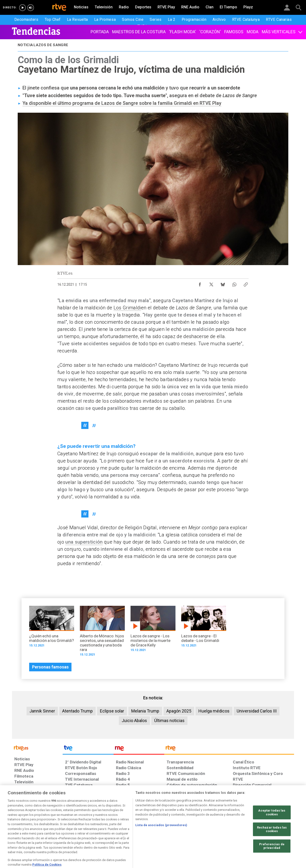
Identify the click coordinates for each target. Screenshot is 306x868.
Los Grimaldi (127, 308)
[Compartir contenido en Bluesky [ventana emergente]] (223, 283)
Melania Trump (145, 711)
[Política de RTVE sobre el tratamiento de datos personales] (58, 831)
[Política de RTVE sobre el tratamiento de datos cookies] (101, 831)
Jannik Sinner (42, 711)
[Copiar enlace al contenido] (246, 283)
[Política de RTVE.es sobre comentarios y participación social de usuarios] (273, 831)
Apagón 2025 (179, 711)
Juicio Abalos (134, 721)
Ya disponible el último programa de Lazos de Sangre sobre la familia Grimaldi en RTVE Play (122, 103)
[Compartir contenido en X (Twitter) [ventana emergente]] (211, 283)
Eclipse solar (112, 711)
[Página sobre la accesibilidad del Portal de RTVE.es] (181, 831)
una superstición (84, 542)
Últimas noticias (169, 721)
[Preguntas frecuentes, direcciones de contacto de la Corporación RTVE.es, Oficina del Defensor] (235, 831)
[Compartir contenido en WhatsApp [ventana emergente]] (234, 283)
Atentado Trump (77, 711)
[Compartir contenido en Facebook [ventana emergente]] (200, 283)
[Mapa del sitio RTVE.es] (210, 831)
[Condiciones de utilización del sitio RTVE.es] (22, 831)
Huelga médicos (214, 711)
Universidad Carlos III (257, 711)
